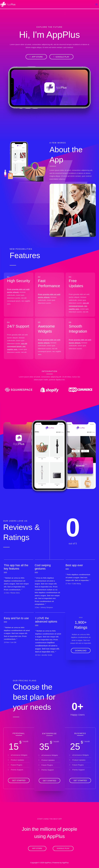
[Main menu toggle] (96, 4)
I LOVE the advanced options (46, 620)
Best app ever (74, 565)
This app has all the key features (16, 567)
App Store (37, 848)
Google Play (63, 848)
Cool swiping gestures (43, 567)
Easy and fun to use (16, 618)
